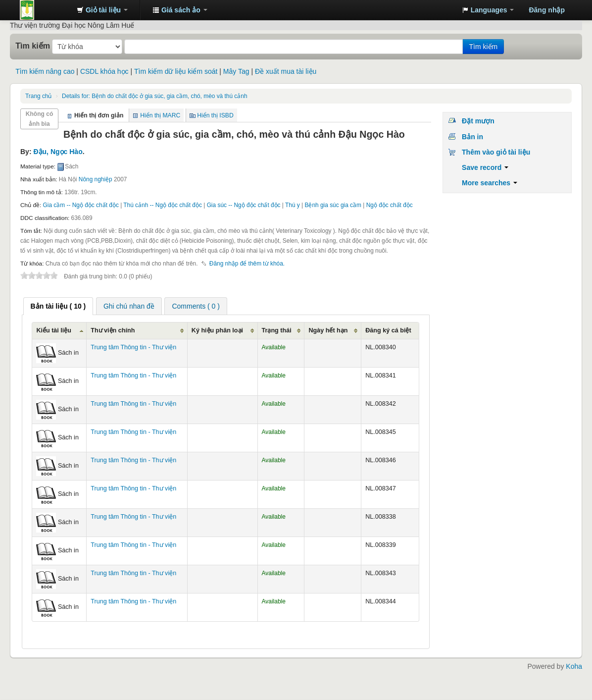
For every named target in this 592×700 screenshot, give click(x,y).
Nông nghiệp (96, 179)
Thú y (293, 205)
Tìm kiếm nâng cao (45, 71)
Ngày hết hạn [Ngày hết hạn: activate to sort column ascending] (328, 330)
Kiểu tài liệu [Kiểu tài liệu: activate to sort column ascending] (54, 330)
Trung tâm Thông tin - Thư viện (45, 10)
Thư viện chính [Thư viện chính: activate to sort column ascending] (113, 330)
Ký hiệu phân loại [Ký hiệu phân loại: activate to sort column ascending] (217, 330)
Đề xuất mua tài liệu (286, 71)
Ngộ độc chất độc (390, 205)
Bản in (472, 137)
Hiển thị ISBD (215, 115)
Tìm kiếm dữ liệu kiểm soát (176, 71)
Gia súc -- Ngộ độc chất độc (244, 205)
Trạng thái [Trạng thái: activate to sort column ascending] (277, 330)
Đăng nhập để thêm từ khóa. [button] (247, 264)
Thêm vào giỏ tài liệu (496, 152)
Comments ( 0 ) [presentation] (196, 306)
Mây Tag (236, 71)
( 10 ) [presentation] (58, 306)
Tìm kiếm (33, 46)
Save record (485, 167)
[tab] (58, 306)
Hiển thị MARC (160, 115)
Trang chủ (38, 96)
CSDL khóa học (104, 71)
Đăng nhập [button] (547, 10)
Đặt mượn (478, 121)
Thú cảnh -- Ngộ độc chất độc (163, 205)
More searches (490, 183)
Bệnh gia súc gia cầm (333, 205)
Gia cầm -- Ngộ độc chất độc (81, 205)
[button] (102, 10)
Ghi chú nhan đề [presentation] (129, 306)
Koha (574, 666)
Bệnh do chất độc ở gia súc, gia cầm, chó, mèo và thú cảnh (154, 96)
